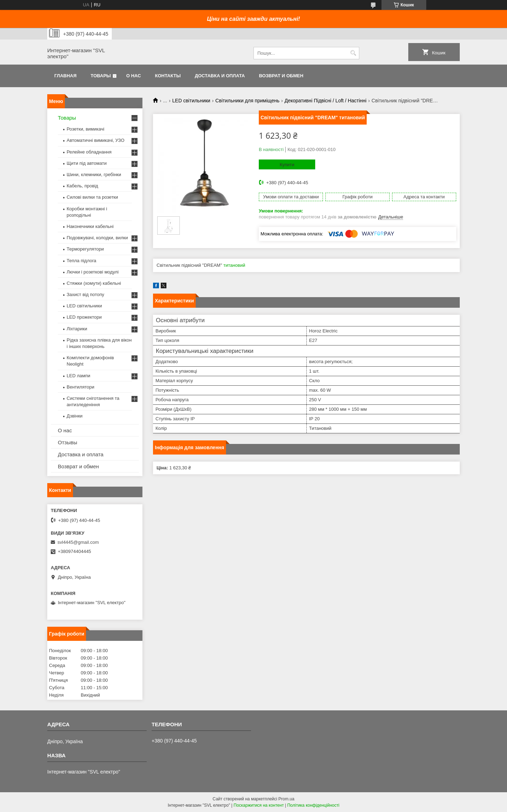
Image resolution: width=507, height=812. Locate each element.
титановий (234, 265)
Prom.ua (286, 799)
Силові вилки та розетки (92, 197)
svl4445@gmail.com (78, 542)
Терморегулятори (85, 249)
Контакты (168, 76)
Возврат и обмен (281, 76)
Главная (65, 76)
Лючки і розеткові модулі (93, 272)
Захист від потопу (85, 294)
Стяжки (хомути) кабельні (94, 283)
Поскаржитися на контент (259, 805)
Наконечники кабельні (90, 226)
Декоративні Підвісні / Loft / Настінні (325, 101)
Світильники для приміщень (248, 101)
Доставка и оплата (220, 76)
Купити (287, 165)
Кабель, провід (82, 186)
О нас (134, 76)
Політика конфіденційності (313, 805)
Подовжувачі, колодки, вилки (97, 238)
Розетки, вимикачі (85, 129)
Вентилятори (80, 387)
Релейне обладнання (89, 152)
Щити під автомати (87, 163)
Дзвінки (75, 416)
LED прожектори (84, 317)
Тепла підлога (81, 261)
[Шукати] (353, 53)
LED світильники (191, 101)
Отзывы (68, 442)
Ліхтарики (77, 329)
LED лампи (78, 376)
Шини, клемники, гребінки (94, 175)
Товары (101, 76)
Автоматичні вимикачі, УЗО (96, 140)
